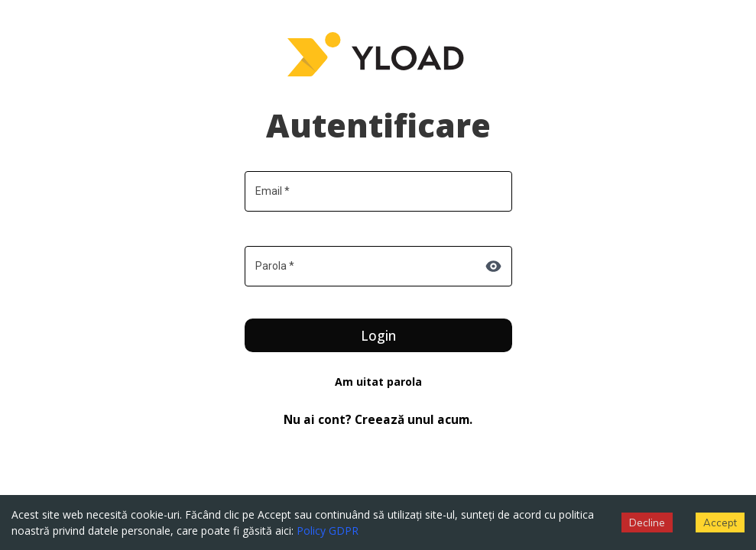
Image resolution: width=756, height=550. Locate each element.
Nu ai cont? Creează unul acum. (378, 420)
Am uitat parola (378, 382)
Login (378, 335)
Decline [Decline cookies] (647, 522)
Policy (311, 531)
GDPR (344, 531)
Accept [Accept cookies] (720, 522)
